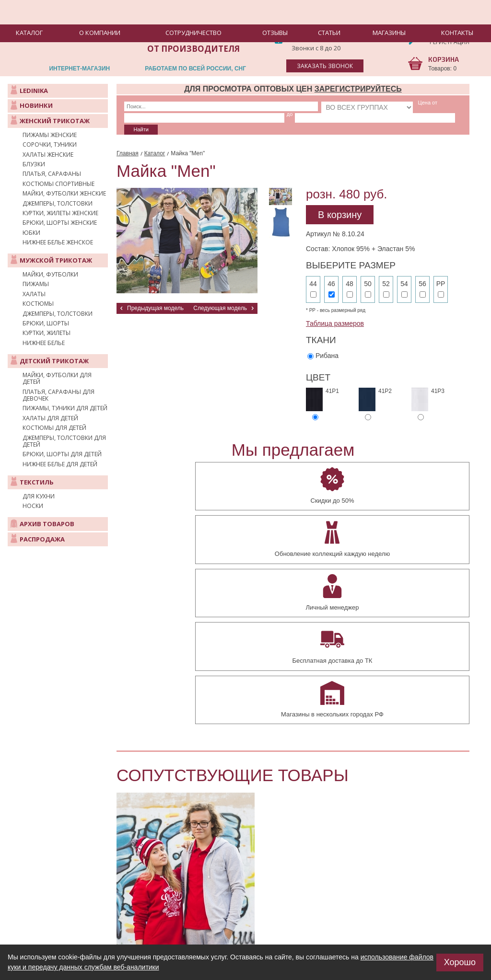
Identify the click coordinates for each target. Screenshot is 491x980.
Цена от (327, 103)
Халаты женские (48, 155)
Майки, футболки (50, 275)
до (378, 103)
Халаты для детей (50, 418)
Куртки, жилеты (47, 333)
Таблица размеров (335, 307)
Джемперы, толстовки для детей (64, 442)
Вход (438, 34)
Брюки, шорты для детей (62, 454)
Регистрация (450, 42)
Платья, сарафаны (52, 174)
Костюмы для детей (54, 428)
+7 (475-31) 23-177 (111, 932)
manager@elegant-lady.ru (98, 917)
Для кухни (39, 496)
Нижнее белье (44, 343)
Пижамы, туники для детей (65, 408)
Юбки (31, 233)
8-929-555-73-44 (324, 39)
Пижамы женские (50, 135)
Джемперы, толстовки (58, 204)
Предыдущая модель (155, 291)
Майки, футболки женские (64, 194)
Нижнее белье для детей (60, 464)
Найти (439, 106)
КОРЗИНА (444, 59)
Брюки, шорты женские (60, 223)
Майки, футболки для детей (57, 379)
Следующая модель (220, 291)
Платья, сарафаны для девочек (58, 396)
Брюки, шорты (46, 323)
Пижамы (36, 284)
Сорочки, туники (50, 145)
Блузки (34, 164)
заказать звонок (325, 66)
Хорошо (460, 962)
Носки (33, 506)
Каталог (155, 137)
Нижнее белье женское (58, 242)
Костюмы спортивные (58, 184)
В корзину (340, 198)
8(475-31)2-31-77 (325, 29)
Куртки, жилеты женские (60, 213)
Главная (128, 137)
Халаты (34, 294)
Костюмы (38, 304)
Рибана (327, 338)
